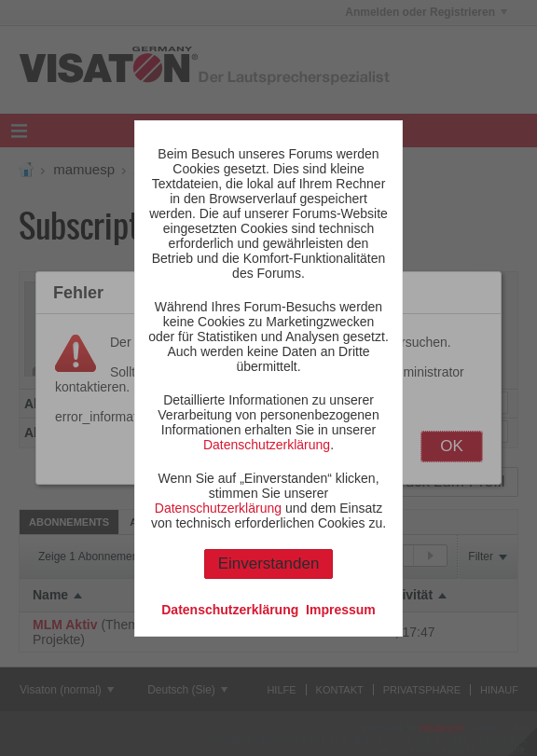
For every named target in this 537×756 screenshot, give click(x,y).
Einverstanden (269, 564)
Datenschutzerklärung (267, 445)
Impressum (341, 610)
